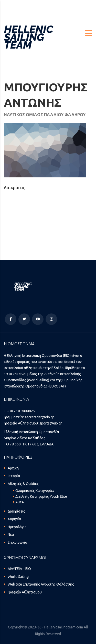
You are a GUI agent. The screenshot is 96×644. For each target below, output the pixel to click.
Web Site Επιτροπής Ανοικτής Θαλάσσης (41, 584)
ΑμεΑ (20, 502)
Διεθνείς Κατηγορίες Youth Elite (41, 496)
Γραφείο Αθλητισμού (25, 592)
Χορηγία (14, 519)
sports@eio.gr (51, 423)
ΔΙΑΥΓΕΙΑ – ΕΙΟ (19, 569)
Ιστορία (14, 476)
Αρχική (13, 468)
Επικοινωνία (18, 542)
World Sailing (18, 577)
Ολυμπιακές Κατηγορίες (35, 491)
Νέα (11, 534)
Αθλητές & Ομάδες (23, 484)
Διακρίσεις (16, 511)
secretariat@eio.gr (39, 417)
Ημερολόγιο (17, 527)
